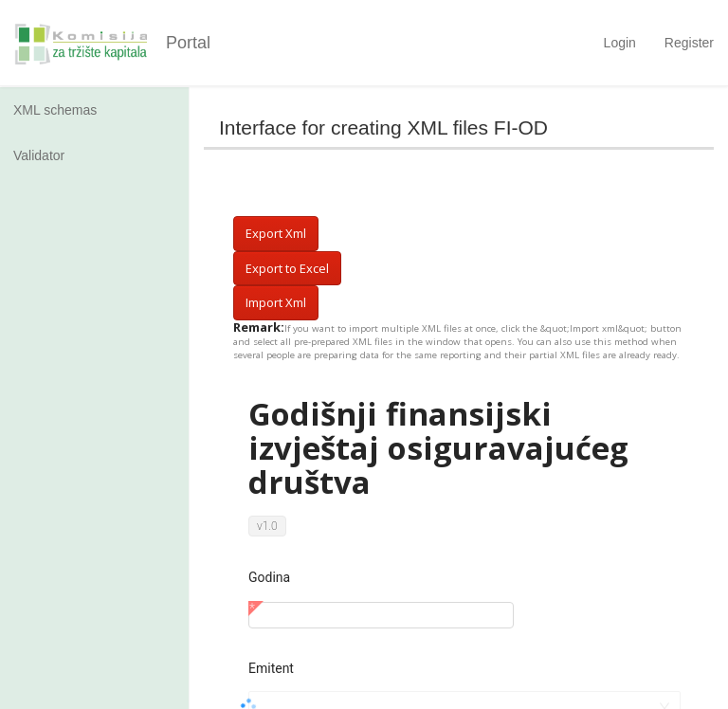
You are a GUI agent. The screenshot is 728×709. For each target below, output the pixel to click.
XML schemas (55, 110)
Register (689, 43)
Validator (39, 155)
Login (620, 43)
